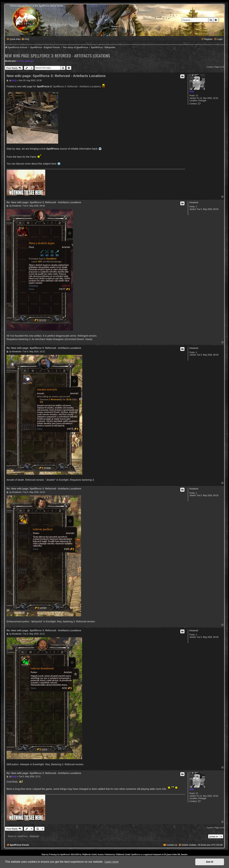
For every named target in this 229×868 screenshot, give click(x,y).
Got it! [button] (210, 862)
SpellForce (65, 855)
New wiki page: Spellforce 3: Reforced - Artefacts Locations (57, 56)
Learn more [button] (111, 862)
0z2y (192, 91)
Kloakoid (194, 203)
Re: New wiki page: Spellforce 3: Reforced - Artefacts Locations (44, 202)
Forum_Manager (26, 61)
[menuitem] (25, 39)
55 (197, 96)
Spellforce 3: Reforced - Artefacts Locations (77, 86)
